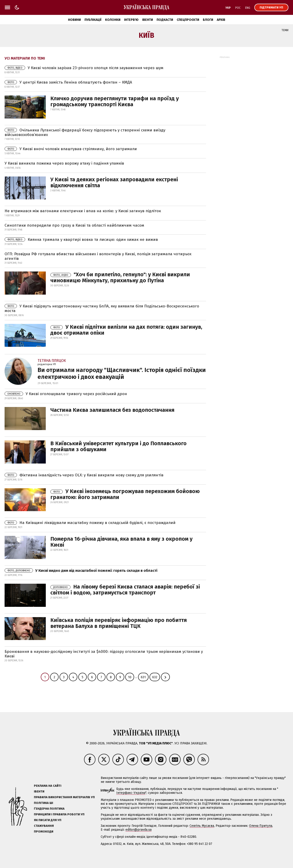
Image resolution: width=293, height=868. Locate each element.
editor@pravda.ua (138, 830)
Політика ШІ (43, 803)
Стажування (44, 826)
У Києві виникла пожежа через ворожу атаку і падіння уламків (64, 163)
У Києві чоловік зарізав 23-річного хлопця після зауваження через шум (84, 68)
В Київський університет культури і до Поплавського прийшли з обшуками (118, 446)
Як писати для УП (48, 820)
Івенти (148, 20)
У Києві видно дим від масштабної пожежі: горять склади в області (81, 571)
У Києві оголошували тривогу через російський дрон (66, 394)
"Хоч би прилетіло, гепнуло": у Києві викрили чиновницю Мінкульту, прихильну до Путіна (120, 277)
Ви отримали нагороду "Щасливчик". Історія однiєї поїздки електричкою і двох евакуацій (122, 373)
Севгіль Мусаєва (202, 826)
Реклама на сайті (48, 786)
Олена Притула (261, 826)
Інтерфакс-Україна (131, 793)
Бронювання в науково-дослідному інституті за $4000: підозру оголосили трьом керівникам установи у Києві (104, 654)
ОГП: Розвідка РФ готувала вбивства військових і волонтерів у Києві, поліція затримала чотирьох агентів (98, 256)
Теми (285, 30)
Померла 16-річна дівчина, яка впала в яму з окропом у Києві (121, 542)
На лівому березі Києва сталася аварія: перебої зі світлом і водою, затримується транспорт (125, 590)
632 (155, 677)
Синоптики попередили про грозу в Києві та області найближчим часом (74, 225)
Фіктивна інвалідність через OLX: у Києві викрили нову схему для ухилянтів (84, 475)
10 (130, 677)
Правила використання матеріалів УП (64, 797)
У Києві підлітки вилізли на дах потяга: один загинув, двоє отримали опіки (126, 330)
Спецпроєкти (188, 20)
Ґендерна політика (49, 809)
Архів (221, 20)
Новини (74, 20)
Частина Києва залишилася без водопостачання (112, 410)
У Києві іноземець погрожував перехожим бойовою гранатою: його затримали (125, 494)
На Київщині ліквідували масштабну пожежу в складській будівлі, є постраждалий (90, 523)
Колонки (113, 20)
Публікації (93, 20)
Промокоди (44, 831)
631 (143, 677)
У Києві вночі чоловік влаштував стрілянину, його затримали (71, 149)
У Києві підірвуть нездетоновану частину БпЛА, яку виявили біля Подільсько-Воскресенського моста (102, 308)
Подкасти (165, 20)
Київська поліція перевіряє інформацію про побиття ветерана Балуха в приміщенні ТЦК (119, 623)
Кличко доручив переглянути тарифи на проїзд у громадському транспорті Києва (115, 101)
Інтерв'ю (131, 20)
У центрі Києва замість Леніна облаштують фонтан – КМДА (68, 82)
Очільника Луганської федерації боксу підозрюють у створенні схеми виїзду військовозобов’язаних (85, 132)
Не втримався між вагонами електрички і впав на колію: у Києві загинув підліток (83, 211)
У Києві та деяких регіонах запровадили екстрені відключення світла (114, 182)
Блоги (208, 20)
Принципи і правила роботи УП (59, 814)
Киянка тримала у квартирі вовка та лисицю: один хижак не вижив (81, 240)
